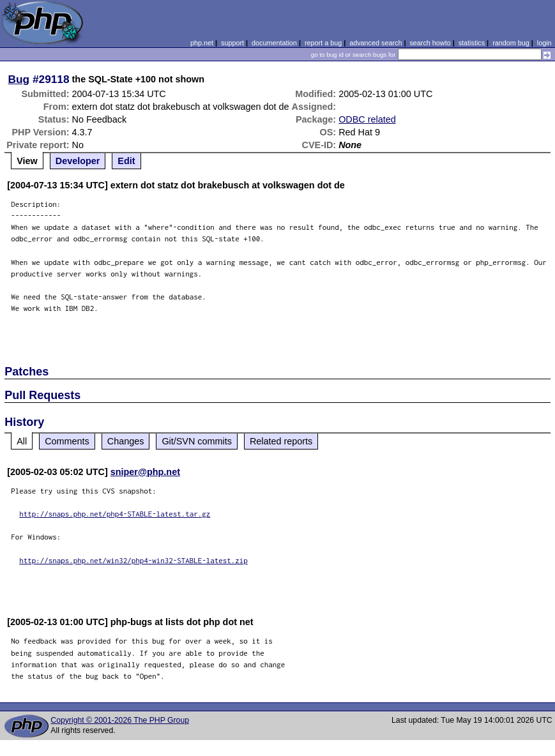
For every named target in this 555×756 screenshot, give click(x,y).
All (22, 441)
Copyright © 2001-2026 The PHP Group (120, 720)
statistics (472, 43)
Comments (67, 441)
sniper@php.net (145, 472)
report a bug (323, 43)
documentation (274, 43)
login (544, 43)
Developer (78, 161)
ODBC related (367, 119)
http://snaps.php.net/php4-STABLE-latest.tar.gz (115, 514)
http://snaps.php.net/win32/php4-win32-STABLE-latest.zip (133, 560)
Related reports (281, 441)
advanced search (376, 43)
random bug (511, 43)
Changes (126, 441)
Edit (126, 161)
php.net (202, 43)
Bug (19, 79)
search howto (430, 43)
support (232, 43)
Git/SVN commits (197, 441)
